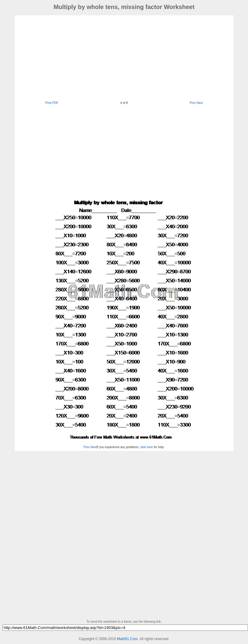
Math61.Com (127, 639)
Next (200, 103)
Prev (193, 103)
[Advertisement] (111, 57)
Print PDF (52, 103)
